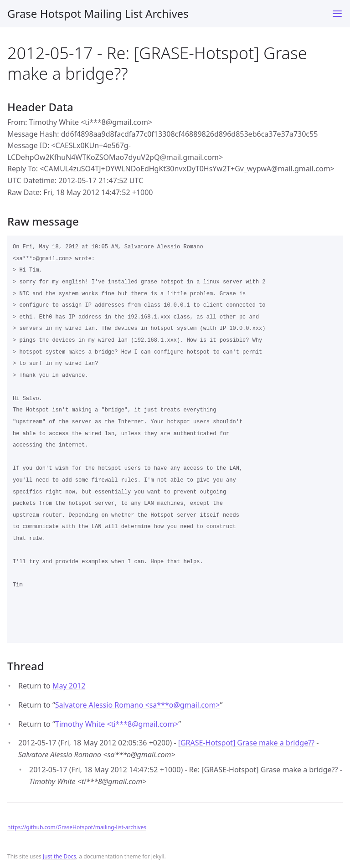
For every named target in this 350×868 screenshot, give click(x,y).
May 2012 (69, 686)
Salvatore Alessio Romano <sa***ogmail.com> (138, 705)
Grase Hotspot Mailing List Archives (98, 13)
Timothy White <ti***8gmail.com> (117, 724)
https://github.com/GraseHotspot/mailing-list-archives (77, 827)
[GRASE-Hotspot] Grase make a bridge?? (246, 743)
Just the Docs (59, 856)
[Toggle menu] (337, 14)
